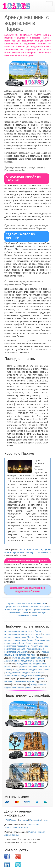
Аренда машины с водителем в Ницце (23, 634)
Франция (24, 820)
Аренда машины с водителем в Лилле (31, 658)
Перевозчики (33, 825)
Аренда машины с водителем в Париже (27, 604)
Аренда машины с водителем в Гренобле (24, 661)
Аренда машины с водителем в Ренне (22, 676)
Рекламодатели (20, 828)
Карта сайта (35, 820)
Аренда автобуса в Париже (18, 610)
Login (45, 820)
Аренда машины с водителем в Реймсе (31, 670)
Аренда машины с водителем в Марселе (25, 673)
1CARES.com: (11, 820)
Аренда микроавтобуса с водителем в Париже (27, 607)
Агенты (8, 828)
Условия (32, 832)
